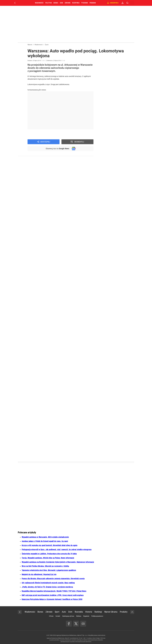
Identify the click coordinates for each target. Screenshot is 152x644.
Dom (61, 3)
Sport (57, 612)
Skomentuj (79, 142)
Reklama (79, 616)
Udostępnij (45, 142)
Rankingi (98, 612)
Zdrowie (68, 3)
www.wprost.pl (79, 642)
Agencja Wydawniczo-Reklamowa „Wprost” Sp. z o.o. (72, 635)
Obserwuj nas (57, 149)
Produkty (124, 612)
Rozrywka (76, 3)
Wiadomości (39, 3)
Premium (93, 3)
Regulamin (86, 616)
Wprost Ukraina (111, 612)
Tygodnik (84, 3)
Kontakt (58, 616)
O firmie (51, 616)
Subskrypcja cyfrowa (68, 616)
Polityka (49, 3)
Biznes (56, 3)
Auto (64, 612)
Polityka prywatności (97, 616)
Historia (89, 612)
